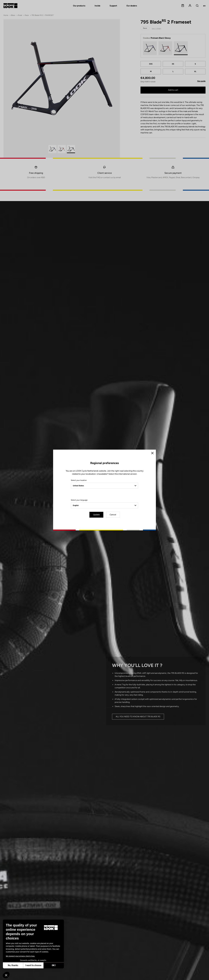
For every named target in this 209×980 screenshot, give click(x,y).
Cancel (113, 515)
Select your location (79, 480)
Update (96, 515)
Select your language (79, 500)
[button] (6, 975)
